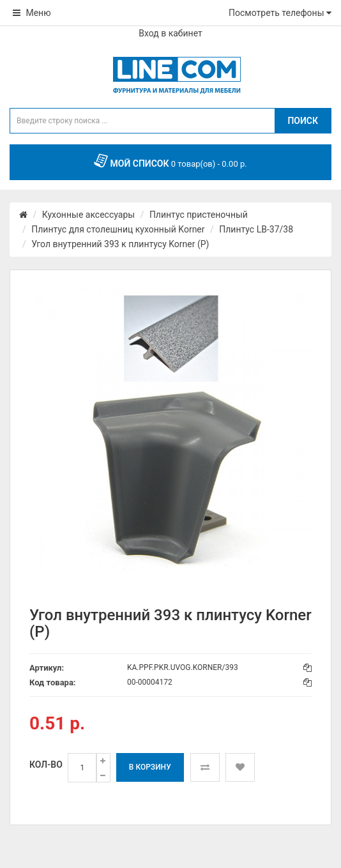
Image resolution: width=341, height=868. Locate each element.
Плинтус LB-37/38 (256, 229)
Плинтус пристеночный (199, 215)
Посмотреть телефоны (280, 13)
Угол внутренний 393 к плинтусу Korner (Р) (120, 244)
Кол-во (46, 765)
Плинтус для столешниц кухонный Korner (118, 229)
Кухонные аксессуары (88, 215)
